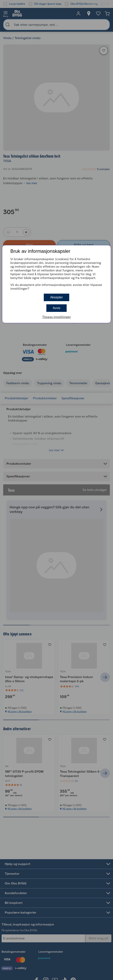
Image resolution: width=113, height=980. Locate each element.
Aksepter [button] (56, 297)
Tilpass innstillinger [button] (56, 317)
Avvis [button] (56, 308)
